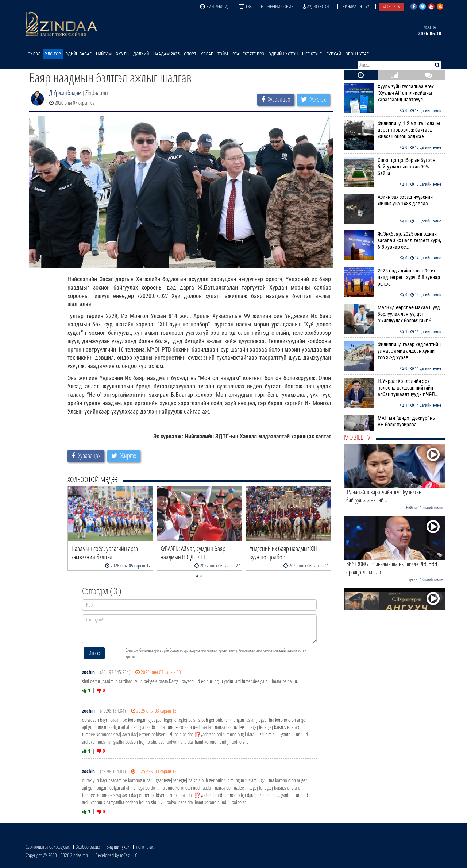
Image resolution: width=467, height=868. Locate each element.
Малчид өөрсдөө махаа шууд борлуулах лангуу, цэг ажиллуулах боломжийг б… (393, 314)
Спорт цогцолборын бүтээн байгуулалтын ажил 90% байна (393, 167)
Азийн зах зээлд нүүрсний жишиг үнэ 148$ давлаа (393, 200)
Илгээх (94, 653)
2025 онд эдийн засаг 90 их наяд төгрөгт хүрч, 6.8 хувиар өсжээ (393, 277)
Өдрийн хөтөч (283, 54)
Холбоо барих (88, 847)
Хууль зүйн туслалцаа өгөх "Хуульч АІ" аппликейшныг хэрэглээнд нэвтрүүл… (393, 93)
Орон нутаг (357, 54)
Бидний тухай (118, 847)
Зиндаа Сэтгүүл (357, 6)
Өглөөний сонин (277, 6)
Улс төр (53, 54)
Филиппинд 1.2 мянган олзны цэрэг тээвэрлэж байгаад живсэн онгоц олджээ (393, 130)
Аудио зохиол (318, 6)
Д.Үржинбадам (65, 93)
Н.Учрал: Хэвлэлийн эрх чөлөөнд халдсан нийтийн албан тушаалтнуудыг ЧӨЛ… (393, 388)
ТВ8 (245, 6)
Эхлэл (34, 54)
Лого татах (145, 847)
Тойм (223, 54)
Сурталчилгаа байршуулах (48, 847)
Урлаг (207, 54)
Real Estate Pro (248, 54)
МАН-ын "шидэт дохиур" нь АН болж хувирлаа (393, 421)
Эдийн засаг (78, 54)
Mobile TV (391, 6)
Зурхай (334, 54)
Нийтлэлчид (215, 6)
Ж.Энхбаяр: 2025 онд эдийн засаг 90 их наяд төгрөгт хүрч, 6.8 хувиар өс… (393, 241)
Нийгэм (104, 54)
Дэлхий (141, 54)
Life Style (312, 54)
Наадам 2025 (166, 54)
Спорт (190, 54)
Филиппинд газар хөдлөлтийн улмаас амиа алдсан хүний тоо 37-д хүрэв (393, 351)
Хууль (122, 54)
